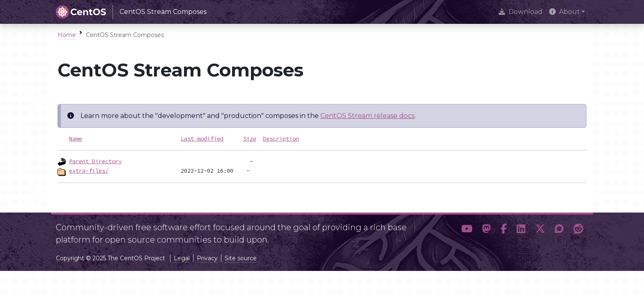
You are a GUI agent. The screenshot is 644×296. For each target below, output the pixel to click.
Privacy (207, 258)
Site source (241, 258)
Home (67, 35)
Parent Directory (95, 161)
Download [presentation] (521, 12)
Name (76, 139)
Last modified (202, 139)
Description (281, 139)
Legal (182, 258)
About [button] (565, 12)
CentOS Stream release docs (367, 116)
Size (250, 139)
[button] (467, 230)
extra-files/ (89, 171)
